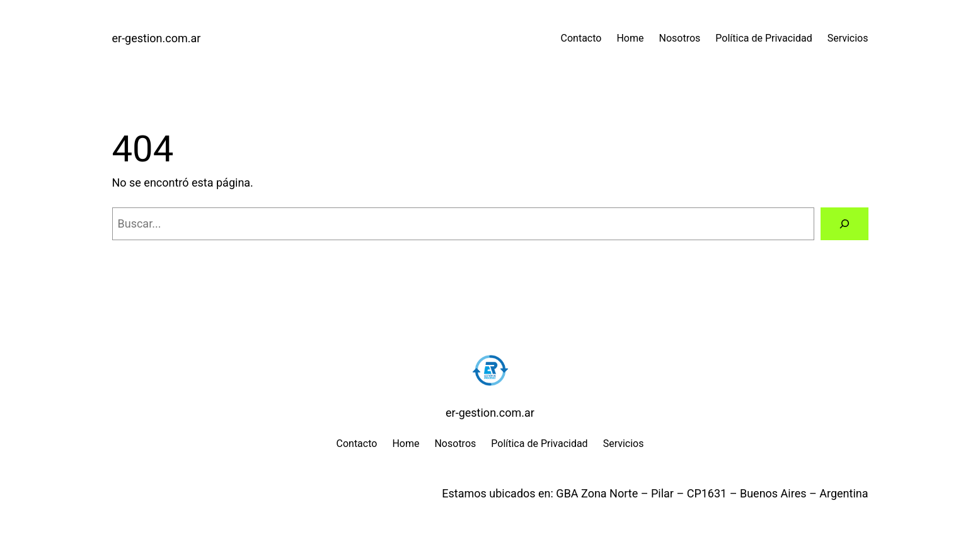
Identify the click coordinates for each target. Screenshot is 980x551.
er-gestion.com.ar (157, 38)
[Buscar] (845, 224)
